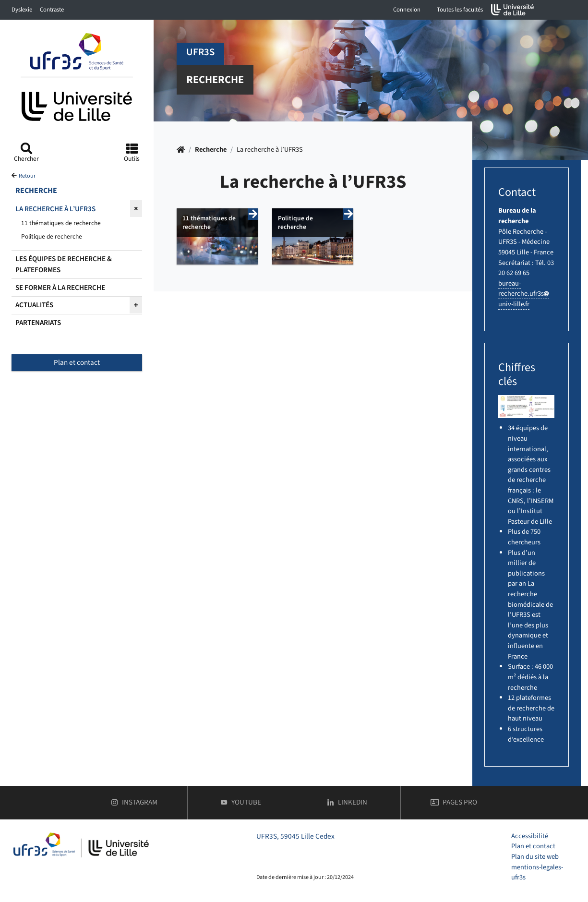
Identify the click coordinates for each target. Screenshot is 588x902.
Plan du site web (535, 857)
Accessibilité (530, 836)
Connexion (407, 10)
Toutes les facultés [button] (460, 10)
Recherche (211, 150)
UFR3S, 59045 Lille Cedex (295, 836)
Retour (27, 176)
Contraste (52, 10)
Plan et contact (77, 362)
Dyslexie (22, 10)
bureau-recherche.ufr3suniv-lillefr (524, 294)
